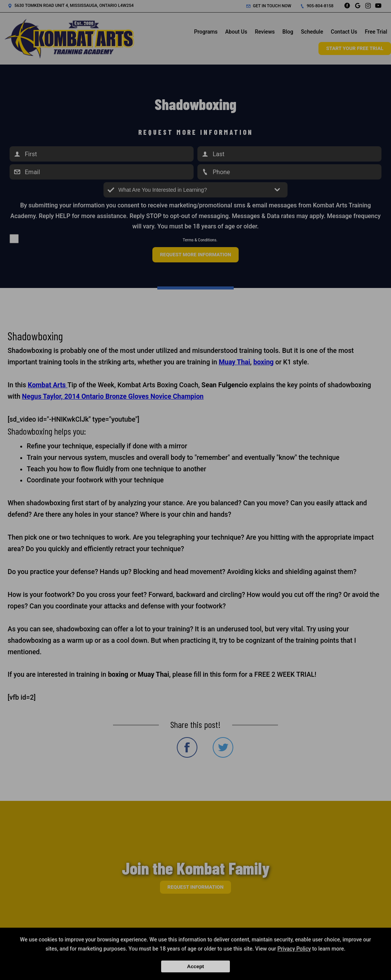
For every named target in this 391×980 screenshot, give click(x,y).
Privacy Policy (294, 949)
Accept (195, 966)
